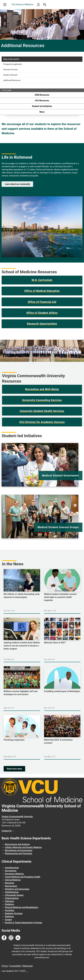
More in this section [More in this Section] (11, 59)
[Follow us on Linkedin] (18, 938)
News (42, 112)
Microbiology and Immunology (19, 850)
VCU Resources (42, 101)
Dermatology (11, 871)
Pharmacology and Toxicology (19, 853)
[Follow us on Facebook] (4, 938)
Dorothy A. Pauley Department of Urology (23, 923)
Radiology (9, 917)
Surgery (8, 920)
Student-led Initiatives (42, 106)
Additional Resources (12, 80)
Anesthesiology (12, 868)
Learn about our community (17, 184)
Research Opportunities (42, 324)
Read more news (14, 769)
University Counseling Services (42, 400)
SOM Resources (42, 95)
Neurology (10, 883)
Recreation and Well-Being (42, 389)
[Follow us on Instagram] (11, 938)
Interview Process (11, 70)
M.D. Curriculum (42, 280)
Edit (27, 971)
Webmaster (28, 966)
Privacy (5, 966)
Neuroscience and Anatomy (17, 844)
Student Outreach (10, 75)
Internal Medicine (13, 880)
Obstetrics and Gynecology (17, 889)
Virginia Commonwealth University (17, 817)
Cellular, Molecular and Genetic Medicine (23, 847)
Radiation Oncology (14, 913)
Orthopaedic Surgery (14, 895)
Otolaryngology (12, 898)
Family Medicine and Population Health (23, 877)
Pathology (9, 901)
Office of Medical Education (42, 291)
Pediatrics (9, 904)
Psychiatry (10, 910)
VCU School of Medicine (22, 5)
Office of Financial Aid (42, 302)
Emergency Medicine (14, 874)
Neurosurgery (11, 886)
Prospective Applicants (13, 64)
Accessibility (15, 966)
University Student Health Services (42, 411)
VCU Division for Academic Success (42, 422)
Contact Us (7, 831)
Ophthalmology (12, 892)
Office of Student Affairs (42, 313)
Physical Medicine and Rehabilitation (22, 907)
